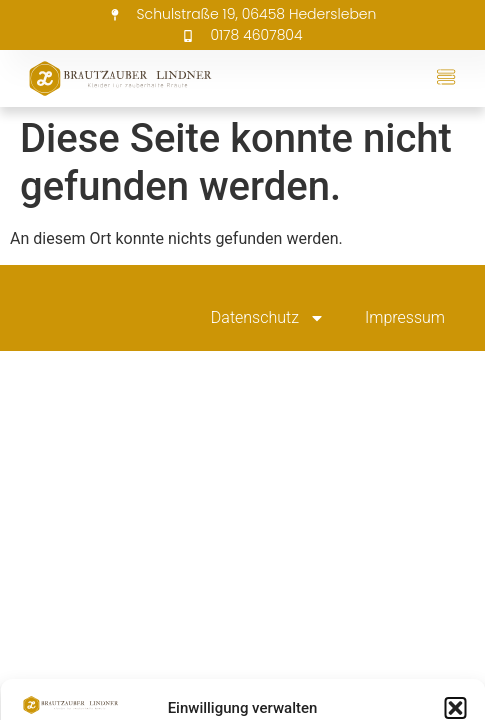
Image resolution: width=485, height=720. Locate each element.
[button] (455, 708)
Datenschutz (268, 318)
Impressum (405, 317)
